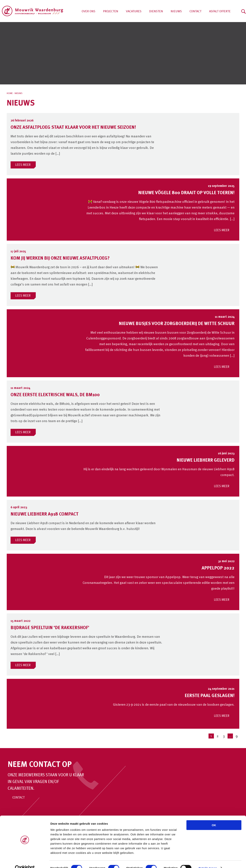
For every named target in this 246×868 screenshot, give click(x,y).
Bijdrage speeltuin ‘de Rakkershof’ (50, 628)
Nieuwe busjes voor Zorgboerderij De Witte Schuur (177, 324)
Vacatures (134, 12)
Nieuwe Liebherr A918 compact (44, 514)
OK (214, 817)
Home (10, 93)
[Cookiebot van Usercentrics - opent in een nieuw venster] (25, 861)
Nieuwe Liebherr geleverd (206, 460)
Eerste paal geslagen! (210, 696)
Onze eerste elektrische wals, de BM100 (55, 395)
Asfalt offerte (220, 12)
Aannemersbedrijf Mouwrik (33, 11)
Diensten (156, 12)
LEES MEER (23, 165)
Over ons (89, 12)
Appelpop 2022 (218, 568)
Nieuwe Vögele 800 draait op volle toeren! (186, 193)
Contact (195, 12)
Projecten (111, 12)
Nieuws (176, 12)
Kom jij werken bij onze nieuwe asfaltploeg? (60, 258)
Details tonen (208, 860)
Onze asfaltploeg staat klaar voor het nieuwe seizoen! (73, 128)
